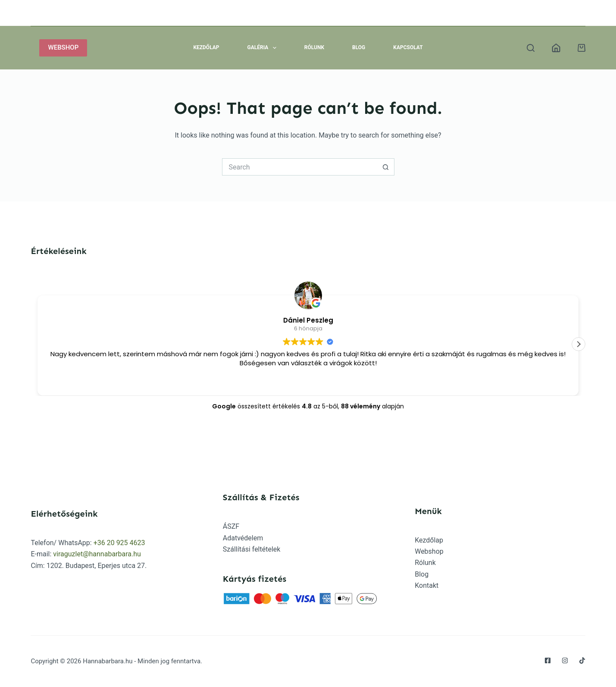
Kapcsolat (408, 47)
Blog (359, 47)
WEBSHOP (63, 47)
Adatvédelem (243, 538)
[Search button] (386, 167)
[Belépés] (556, 48)
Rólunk (314, 47)
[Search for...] (300, 167)
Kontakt (427, 585)
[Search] (531, 48)
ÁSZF (231, 526)
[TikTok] (582, 660)
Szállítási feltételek (252, 549)
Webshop (429, 551)
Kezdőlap (206, 47)
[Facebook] (548, 660)
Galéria (264, 48)
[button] (578, 344)
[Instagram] (565, 660)
